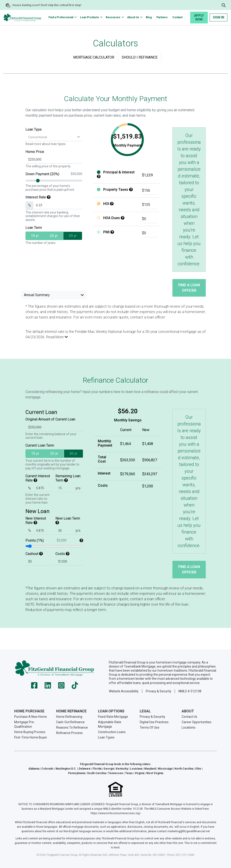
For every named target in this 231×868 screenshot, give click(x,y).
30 (73, 235)
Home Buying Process (30, 732)
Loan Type (34, 129)
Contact (177, 17)
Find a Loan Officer (189, 288)
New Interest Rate (36, 520)
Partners (162, 17)
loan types (58, 144)
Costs (62, 554)
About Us (133, 17)
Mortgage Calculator (94, 57)
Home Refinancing (69, 717)
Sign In (219, 17)
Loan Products (89, 17)
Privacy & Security (159, 691)
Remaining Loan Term (68, 478)
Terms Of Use (150, 727)
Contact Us (189, 717)
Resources (113, 17)
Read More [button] (57, 337)
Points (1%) (54, 540)
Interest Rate (38, 197)
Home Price (35, 152)
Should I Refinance (140, 57)
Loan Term (34, 228)
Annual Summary (54, 295)
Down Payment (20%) (54, 174)
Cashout (34, 554)
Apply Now (199, 17)
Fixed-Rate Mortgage (113, 717)
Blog (149, 17)
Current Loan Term (40, 445)
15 (35, 235)
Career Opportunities (197, 722)
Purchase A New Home (31, 717)
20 (54, 235)
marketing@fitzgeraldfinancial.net (189, 831)
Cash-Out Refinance (70, 722)
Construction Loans (112, 732)
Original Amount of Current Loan (50, 419)
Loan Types (106, 737)
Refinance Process (69, 733)
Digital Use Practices (154, 722)
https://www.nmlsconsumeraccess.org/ (116, 813)
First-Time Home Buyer (31, 737)
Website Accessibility (124, 691)
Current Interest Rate (38, 478)
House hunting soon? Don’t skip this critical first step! (47, 5)
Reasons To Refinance (72, 727)
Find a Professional (61, 17)
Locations (189, 727)
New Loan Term (68, 520)
